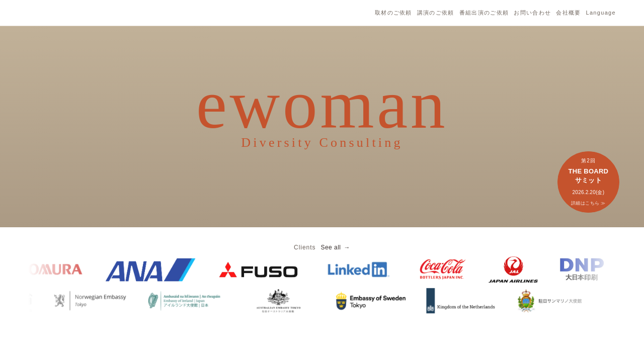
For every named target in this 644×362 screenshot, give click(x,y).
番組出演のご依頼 (484, 13)
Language (601, 13)
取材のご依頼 (393, 13)
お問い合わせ (532, 13)
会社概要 (568, 13)
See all (331, 252)
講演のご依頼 (436, 13)
